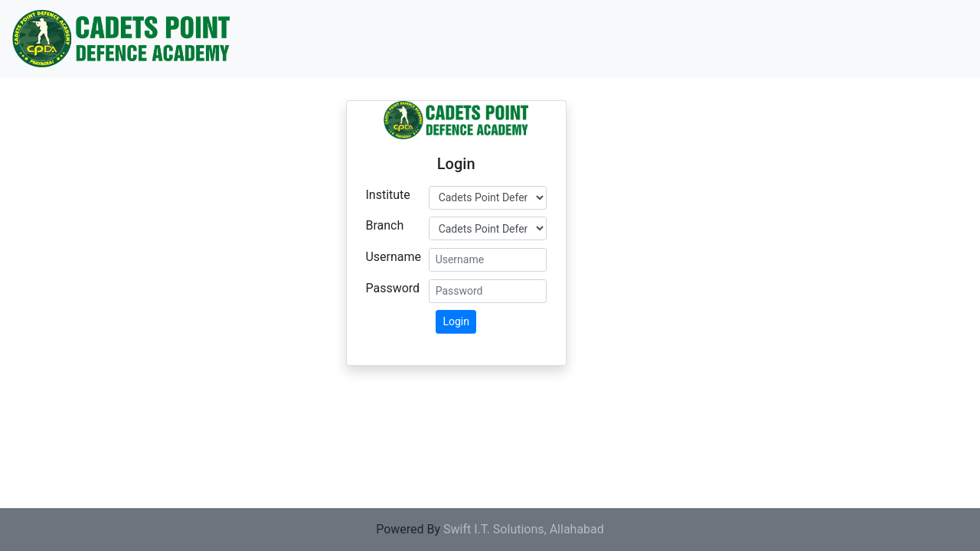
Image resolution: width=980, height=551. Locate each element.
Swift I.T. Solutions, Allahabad (524, 529)
